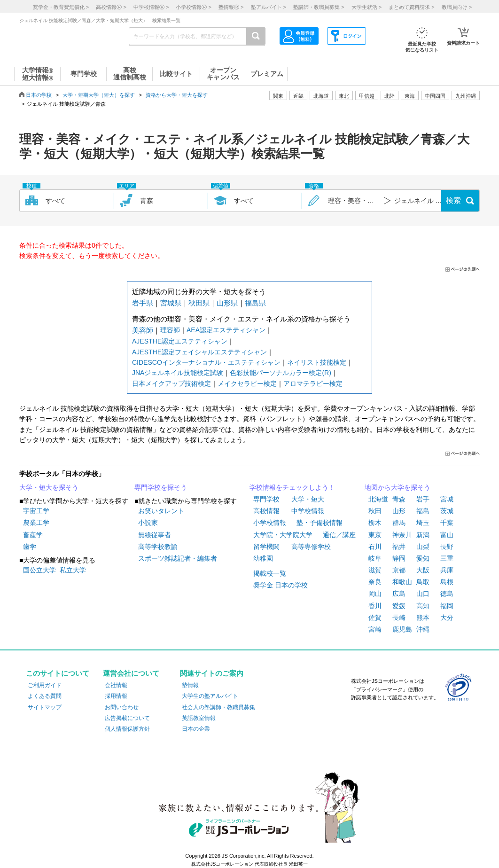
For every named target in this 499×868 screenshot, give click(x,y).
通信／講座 (339, 535)
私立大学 (73, 570)
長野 (447, 547)
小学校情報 (270, 523)
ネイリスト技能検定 (317, 362)
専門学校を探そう (161, 487)
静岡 (399, 558)
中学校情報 (308, 511)
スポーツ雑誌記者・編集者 (178, 558)
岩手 (423, 499)
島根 (447, 582)
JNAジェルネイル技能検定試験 (178, 373)
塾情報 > (231, 7)
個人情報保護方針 (127, 729)
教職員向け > (457, 7)
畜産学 (33, 535)
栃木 (375, 523)
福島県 (255, 303)
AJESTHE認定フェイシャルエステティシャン (199, 352)
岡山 (375, 594)
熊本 (423, 618)
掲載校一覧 (270, 573)
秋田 (375, 511)
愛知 (423, 558)
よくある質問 (45, 696)
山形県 (227, 303)
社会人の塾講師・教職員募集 (218, 707)
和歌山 (402, 582)
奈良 (375, 582)
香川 (375, 606)
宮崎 (375, 629)
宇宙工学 (36, 511)
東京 (375, 535)
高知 (423, 606)
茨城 (447, 511)
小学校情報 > (193, 7)
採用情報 (116, 696)
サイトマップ (45, 707)
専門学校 (266, 499)
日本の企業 (196, 729)
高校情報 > (111, 7)
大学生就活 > (366, 7)
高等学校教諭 (158, 547)
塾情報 (190, 685)
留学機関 (266, 547)
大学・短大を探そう (49, 487)
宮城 (447, 499)
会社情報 (116, 685)
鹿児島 (402, 629)
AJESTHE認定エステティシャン (180, 341)
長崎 (399, 618)
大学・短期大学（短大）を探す (99, 95)
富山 (447, 535)
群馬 (399, 523)
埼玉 (423, 523)
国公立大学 (39, 570)
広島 (399, 594)
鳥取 (423, 582)
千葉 (447, 523)
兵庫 (447, 570)
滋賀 (375, 570)
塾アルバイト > (269, 7)
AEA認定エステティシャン (226, 330)
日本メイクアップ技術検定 (172, 383)
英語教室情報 (199, 718)
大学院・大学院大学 (283, 535)
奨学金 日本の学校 (281, 585)
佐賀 (375, 618)
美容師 (143, 330)
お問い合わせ (122, 707)
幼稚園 (263, 558)
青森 (399, 499)
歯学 (30, 547)
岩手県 (143, 303)
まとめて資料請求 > (411, 7)
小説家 (148, 523)
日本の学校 (39, 95)
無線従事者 (155, 535)
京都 (399, 570)
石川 (375, 547)
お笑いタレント (161, 511)
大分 (447, 618)
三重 (447, 558)
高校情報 (266, 511)
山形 (399, 511)
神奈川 (402, 535)
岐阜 (375, 558)
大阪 (423, 570)
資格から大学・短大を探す (177, 95)
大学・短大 (308, 499)
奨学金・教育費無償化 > (61, 7)
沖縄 (423, 629)
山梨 (423, 547)
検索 (453, 200)
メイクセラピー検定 (247, 383)
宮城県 (171, 303)
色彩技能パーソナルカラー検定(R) (280, 373)
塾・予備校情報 (320, 523)
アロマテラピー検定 (313, 383)
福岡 (447, 606)
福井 (399, 547)
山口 (423, 594)
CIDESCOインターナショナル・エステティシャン (206, 362)
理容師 (170, 330)
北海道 (321, 96)
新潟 (423, 535)
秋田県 (199, 303)
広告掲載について (127, 718)
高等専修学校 (311, 547)
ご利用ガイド (45, 685)
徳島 (447, 594)
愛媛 (399, 606)
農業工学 (36, 523)
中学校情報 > (151, 7)
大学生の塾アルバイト (210, 696)
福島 (423, 511)
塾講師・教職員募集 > (319, 7)
